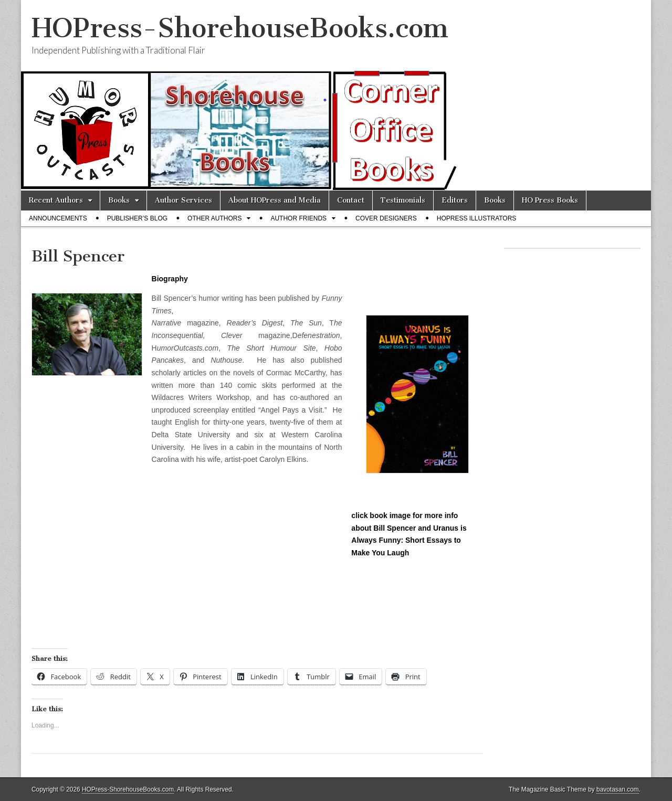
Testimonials (403, 200)
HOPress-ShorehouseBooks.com (240, 28)
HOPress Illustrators (477, 218)
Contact (351, 200)
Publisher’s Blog (137, 218)
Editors (455, 200)
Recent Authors (56, 200)
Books (119, 200)
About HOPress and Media (275, 200)
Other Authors (214, 218)
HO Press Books (550, 200)
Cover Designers (386, 218)
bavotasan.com (618, 789)
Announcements (58, 218)
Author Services (183, 200)
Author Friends (298, 218)
